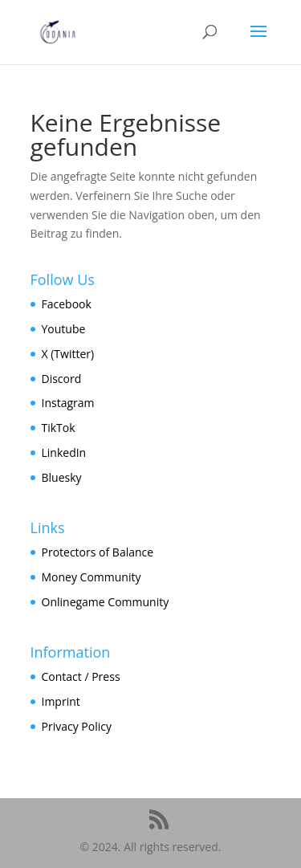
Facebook (67, 304)
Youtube (64, 329)
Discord (62, 379)
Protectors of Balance (98, 552)
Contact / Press (81, 676)
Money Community (92, 577)
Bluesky (62, 477)
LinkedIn (64, 452)
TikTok (59, 428)
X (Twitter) (68, 354)
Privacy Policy (77, 726)
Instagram (68, 403)
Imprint (61, 701)
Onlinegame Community (106, 602)
